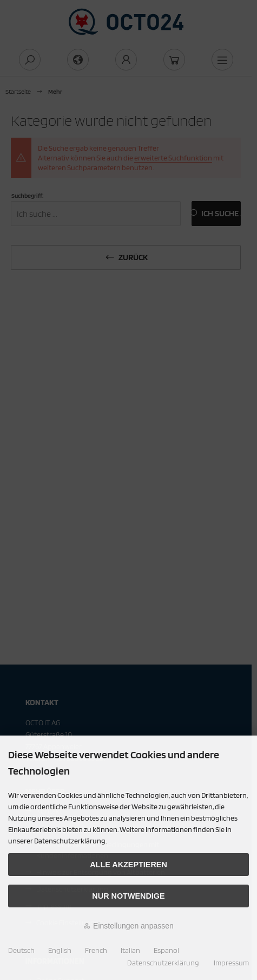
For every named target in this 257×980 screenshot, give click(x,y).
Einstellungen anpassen (128, 926)
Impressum (231, 963)
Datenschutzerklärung (163, 963)
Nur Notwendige (128, 896)
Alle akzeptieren (128, 865)
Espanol (166, 950)
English (60, 950)
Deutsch (21, 950)
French (96, 950)
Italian (130, 950)
